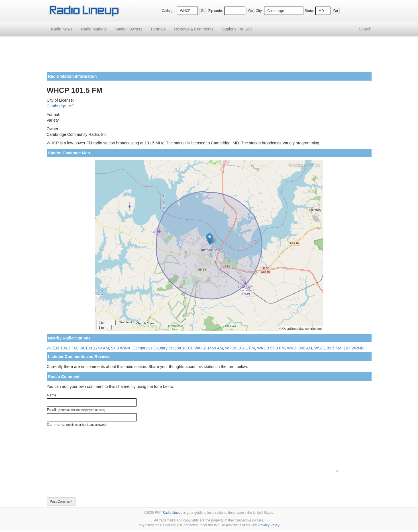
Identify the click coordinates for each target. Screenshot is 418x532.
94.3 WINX (121, 348)
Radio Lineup (172, 513)
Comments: (77, 425)
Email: (76, 410)
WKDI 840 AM (299, 348)
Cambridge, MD (61, 106)
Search (365, 29)
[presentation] (90, 485)
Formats (158, 29)
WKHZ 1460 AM (209, 348)
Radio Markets (94, 29)
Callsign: (169, 11)
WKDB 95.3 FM (271, 348)
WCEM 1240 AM (94, 348)
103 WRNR (354, 348)
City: (259, 11)
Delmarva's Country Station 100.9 (162, 348)
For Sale (237, 29)
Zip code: (216, 11)
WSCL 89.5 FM (328, 348)
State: (309, 11)
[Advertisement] (209, 56)
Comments (194, 29)
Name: (52, 395)
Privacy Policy (269, 525)
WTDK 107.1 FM (240, 348)
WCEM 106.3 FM (62, 348)
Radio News (62, 29)
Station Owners (129, 29)
